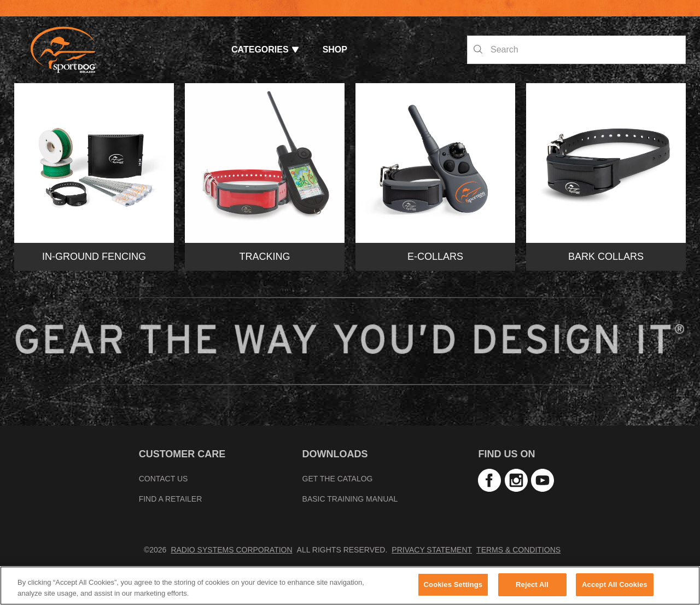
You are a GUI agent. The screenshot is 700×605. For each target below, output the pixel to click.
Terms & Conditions (518, 550)
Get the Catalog (338, 479)
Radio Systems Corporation (231, 550)
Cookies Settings (453, 584)
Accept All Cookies (615, 584)
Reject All (532, 584)
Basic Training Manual (350, 499)
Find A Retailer (171, 499)
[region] (350, 586)
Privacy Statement (432, 550)
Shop (335, 50)
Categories (265, 50)
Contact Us (164, 479)
